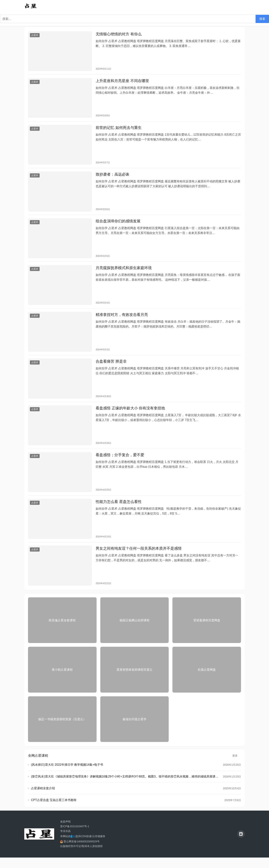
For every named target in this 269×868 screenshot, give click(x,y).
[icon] (241, 845)
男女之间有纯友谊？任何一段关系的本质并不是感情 (139, 558)
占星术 (35, 36)
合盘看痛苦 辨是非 (111, 368)
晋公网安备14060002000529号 (80, 852)
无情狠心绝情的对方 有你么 (119, 34)
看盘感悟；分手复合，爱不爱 (120, 463)
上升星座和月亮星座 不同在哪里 (122, 82)
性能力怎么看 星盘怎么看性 (119, 511)
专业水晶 (65, 841)
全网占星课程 (38, 766)
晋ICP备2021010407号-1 (75, 837)
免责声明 (65, 832)
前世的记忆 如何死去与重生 (119, 130)
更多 (237, 766)
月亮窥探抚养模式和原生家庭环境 (124, 273)
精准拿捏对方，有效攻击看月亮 (122, 320)
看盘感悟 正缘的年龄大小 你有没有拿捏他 (130, 416)
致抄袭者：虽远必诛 (112, 177)
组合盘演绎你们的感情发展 (118, 225)
